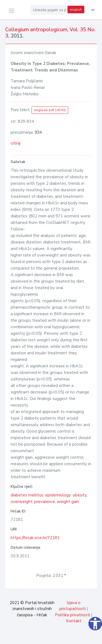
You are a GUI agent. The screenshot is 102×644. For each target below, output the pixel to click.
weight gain (68, 502)
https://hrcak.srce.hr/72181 (35, 538)
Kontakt (74, 621)
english (76, 10)
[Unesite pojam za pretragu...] (48, 10)
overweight (21, 502)
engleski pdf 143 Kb (50, 110)
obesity (80, 495)
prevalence (45, 502)
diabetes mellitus (27, 495)
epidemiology (58, 495)
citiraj (16, 143)
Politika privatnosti (72, 615)
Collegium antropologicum (36, 30)
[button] (92, 10)
